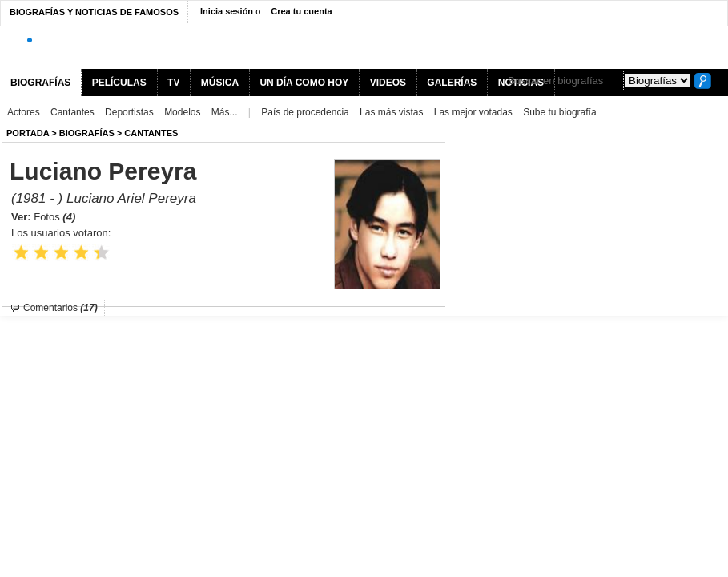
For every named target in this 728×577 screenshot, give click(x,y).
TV (173, 83)
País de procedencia (305, 112)
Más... (225, 112)
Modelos (182, 112)
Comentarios (60, 308)
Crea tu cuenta (301, 11)
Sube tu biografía (559, 112)
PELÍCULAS (119, 83)
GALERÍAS (452, 83)
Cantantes (72, 112)
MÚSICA (220, 83)
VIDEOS (388, 83)
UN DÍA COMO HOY (304, 83)
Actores (24, 112)
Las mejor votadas (473, 112)
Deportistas (129, 112)
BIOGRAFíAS (87, 133)
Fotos (54, 217)
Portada (28, 133)
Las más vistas (391, 112)
